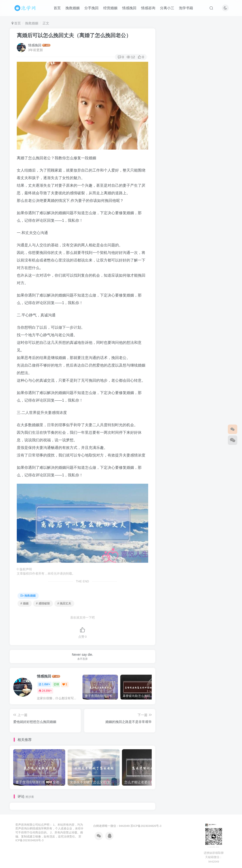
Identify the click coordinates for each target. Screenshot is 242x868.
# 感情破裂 (43, 603)
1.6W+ (44, 684)
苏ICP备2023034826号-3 (146, 826)
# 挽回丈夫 (64, 603)
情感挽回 (129, 8)
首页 (57, 8)
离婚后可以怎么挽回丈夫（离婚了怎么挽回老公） (74, 35)
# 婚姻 (25, 603)
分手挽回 (91, 8)
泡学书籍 (186, 8)
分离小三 (167, 8)
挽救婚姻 (73, 8)
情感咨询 (148, 8)
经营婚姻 (110, 8)
